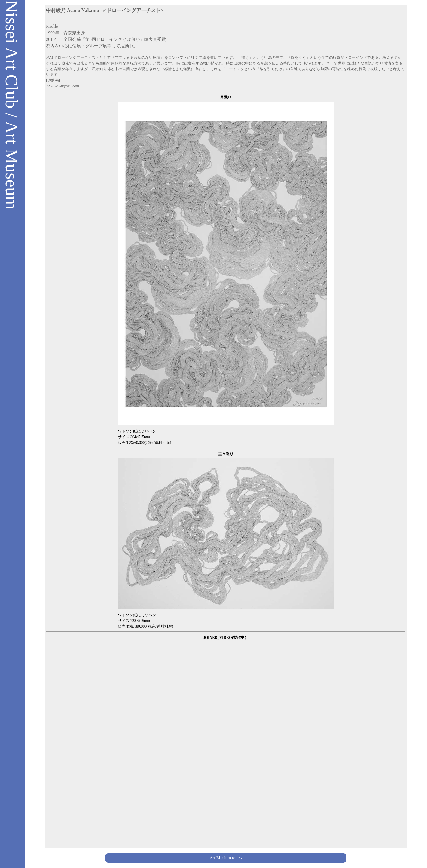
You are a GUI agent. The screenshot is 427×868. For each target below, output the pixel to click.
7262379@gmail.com (62, 86)
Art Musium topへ (226, 858)
